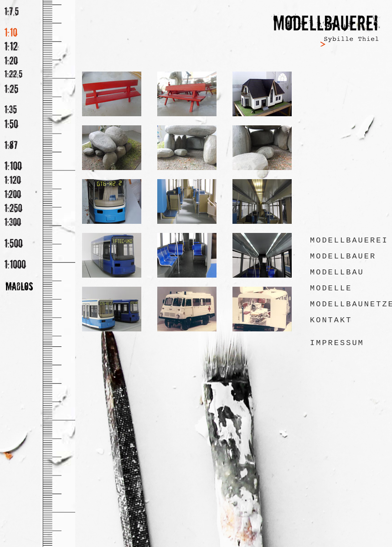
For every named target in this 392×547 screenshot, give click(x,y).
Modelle (331, 288)
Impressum (337, 343)
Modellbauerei (349, 240)
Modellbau (337, 272)
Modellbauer (343, 256)
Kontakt (331, 320)
